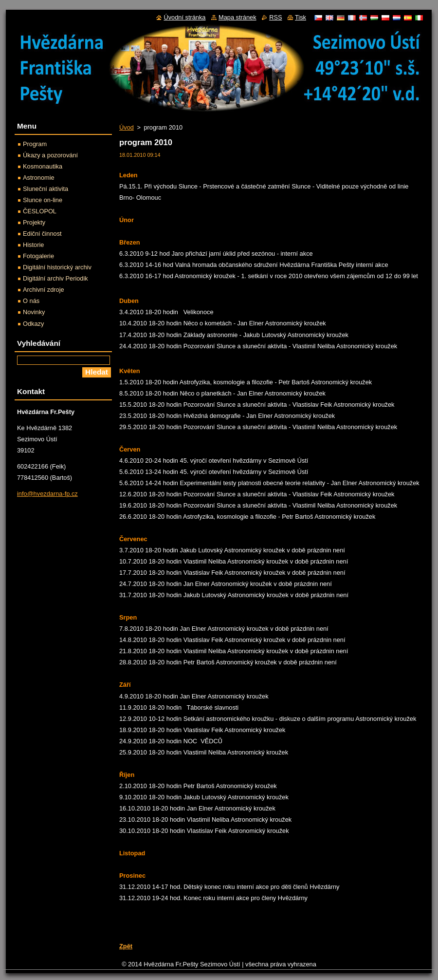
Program (35, 144)
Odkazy (33, 324)
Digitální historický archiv (57, 267)
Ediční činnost (42, 234)
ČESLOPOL (40, 211)
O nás (31, 301)
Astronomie (39, 178)
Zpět (126, 946)
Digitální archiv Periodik (55, 278)
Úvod (127, 127)
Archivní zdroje (44, 290)
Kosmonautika (43, 166)
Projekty (34, 222)
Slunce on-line (43, 200)
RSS (275, 17)
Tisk (301, 17)
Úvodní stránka (184, 17)
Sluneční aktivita (46, 189)
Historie (33, 245)
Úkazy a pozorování (50, 155)
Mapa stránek (237, 17)
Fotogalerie (38, 256)
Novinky (34, 312)
